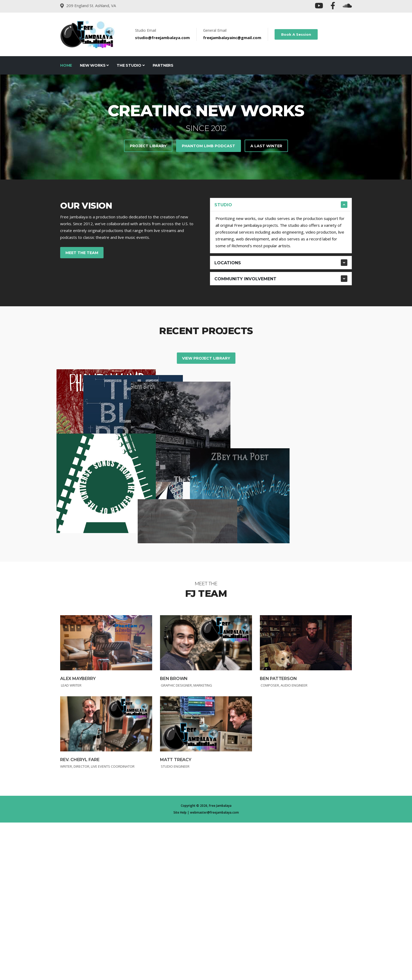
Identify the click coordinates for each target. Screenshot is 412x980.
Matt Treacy (176, 917)
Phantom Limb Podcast (208, 146)
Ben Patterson (278, 836)
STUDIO (223, 205)
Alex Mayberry (78, 836)
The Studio (131, 65)
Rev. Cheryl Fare (80, 917)
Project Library (148, 146)
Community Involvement (245, 279)
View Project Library (206, 358)
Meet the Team (82, 253)
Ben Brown (174, 836)
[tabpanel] (206, 127)
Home (66, 65)
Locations (228, 263)
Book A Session (296, 34)
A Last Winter (266, 146)
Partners (163, 65)
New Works (94, 65)
